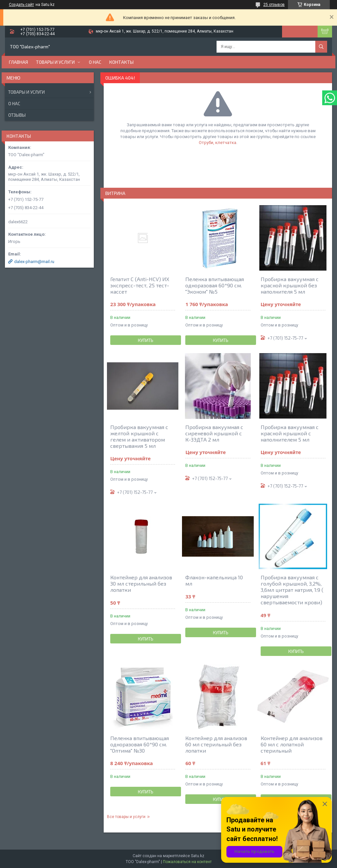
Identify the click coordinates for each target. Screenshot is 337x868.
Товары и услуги (55, 62)
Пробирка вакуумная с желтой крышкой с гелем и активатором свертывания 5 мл (139, 436)
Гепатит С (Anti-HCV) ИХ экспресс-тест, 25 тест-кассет (140, 285)
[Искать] (321, 47)
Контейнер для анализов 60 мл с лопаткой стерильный (292, 744)
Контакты (121, 62)
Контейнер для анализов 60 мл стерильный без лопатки (216, 744)
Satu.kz (198, 856)
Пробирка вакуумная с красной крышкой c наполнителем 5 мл (290, 433)
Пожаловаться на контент (187, 862)
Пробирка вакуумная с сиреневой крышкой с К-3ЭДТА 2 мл (214, 433)
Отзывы (17, 115)
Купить (146, 340)
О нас (95, 62)
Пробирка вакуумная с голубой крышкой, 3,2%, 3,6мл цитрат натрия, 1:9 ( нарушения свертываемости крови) (292, 590)
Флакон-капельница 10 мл (214, 580)
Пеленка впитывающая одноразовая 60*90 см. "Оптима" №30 (140, 744)
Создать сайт (21, 5)
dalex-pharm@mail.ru (34, 262)
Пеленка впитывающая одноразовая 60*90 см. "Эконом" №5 (215, 285)
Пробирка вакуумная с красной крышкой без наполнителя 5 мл (290, 285)
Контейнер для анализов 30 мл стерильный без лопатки (141, 583)
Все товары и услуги (126, 817)
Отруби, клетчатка (218, 143)
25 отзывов (274, 5)
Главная (18, 62)
